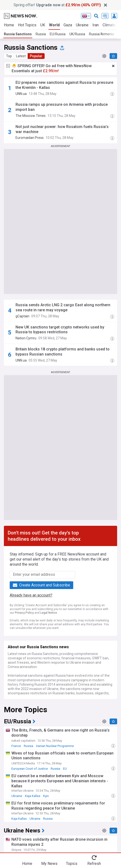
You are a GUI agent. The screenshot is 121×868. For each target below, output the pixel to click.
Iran (96, 25)
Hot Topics (27, 25)
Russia (41, 34)
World (54, 25)
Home (9, 25)
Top (9, 56)
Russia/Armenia (101, 34)
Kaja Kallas (33, 796)
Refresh (94, 864)
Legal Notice (49, 613)
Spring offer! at (57, 5)
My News (49, 864)
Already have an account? (31, 595)
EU (65, 769)
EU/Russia (58, 34)
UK (43, 25)
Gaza (68, 25)
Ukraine (82, 25)
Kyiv (46, 796)
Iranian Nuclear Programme (55, 746)
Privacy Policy (24, 613)
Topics (72, 864)
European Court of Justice (30, 769)
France (16, 746)
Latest (21, 56)
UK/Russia (77, 34)
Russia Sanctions (18, 34)
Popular (36, 56)
